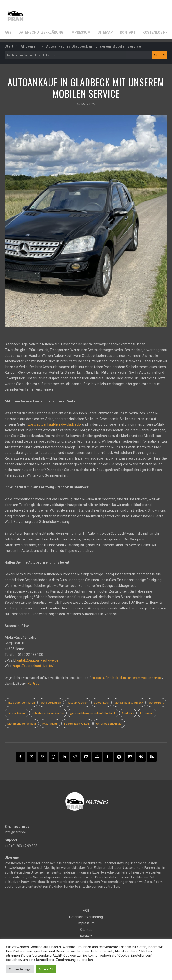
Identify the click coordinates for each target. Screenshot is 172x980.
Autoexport (156, 703)
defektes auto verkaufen (48, 713)
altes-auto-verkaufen (21, 703)
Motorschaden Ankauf (22, 723)
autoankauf (101, 703)
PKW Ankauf (50, 723)
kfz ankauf (147, 713)
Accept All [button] (46, 969)
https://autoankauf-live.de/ (33, 666)
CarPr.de (34, 684)
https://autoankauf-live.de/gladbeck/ (54, 424)
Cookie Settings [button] (20, 969)
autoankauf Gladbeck (129, 703)
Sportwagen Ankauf (77, 723)
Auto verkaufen (51, 703)
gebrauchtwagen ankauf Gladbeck (93, 713)
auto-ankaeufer (78, 703)
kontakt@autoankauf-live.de (37, 660)
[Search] (159, 55)
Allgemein (30, 46)
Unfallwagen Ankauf (109, 723)
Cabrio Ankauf (17, 713)
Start (9, 46)
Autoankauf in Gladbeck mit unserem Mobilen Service (126, 678)
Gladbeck (128, 713)
